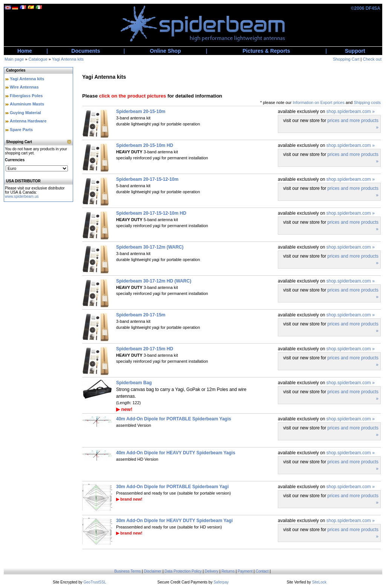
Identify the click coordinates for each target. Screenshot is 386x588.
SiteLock (319, 582)
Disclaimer (153, 571)
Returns (228, 571)
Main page (14, 59)
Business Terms (127, 571)
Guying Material (25, 113)
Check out (372, 59)
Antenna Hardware (28, 121)
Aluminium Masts (27, 104)
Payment (245, 571)
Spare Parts (21, 130)
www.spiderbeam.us (22, 196)
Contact (262, 571)
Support (355, 51)
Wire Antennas (24, 87)
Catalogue (38, 59)
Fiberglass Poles (26, 96)
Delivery (211, 571)
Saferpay (221, 582)
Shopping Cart (346, 59)
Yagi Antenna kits (68, 59)
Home (25, 51)
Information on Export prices (319, 102)
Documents (86, 51)
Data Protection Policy (183, 571)
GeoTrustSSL (95, 582)
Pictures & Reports (267, 51)
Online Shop (165, 51)
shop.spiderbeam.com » (351, 111)
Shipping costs (367, 102)
